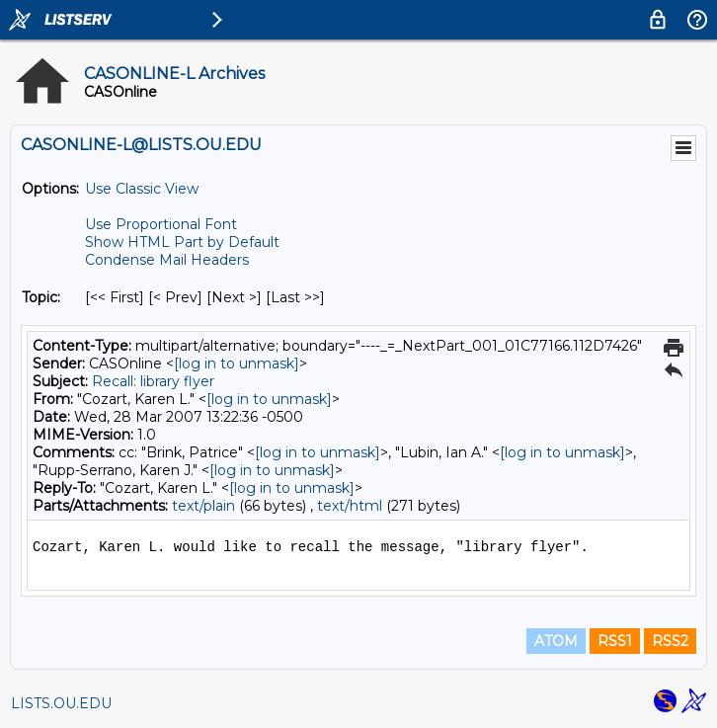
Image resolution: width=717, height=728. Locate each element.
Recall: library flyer (153, 381)
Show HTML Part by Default (182, 242)
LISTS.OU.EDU (61, 703)
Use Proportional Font (161, 224)
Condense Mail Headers (167, 260)
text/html (350, 506)
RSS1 (615, 641)
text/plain (203, 506)
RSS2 (670, 641)
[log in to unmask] (237, 364)
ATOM (556, 641)
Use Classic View (142, 189)
